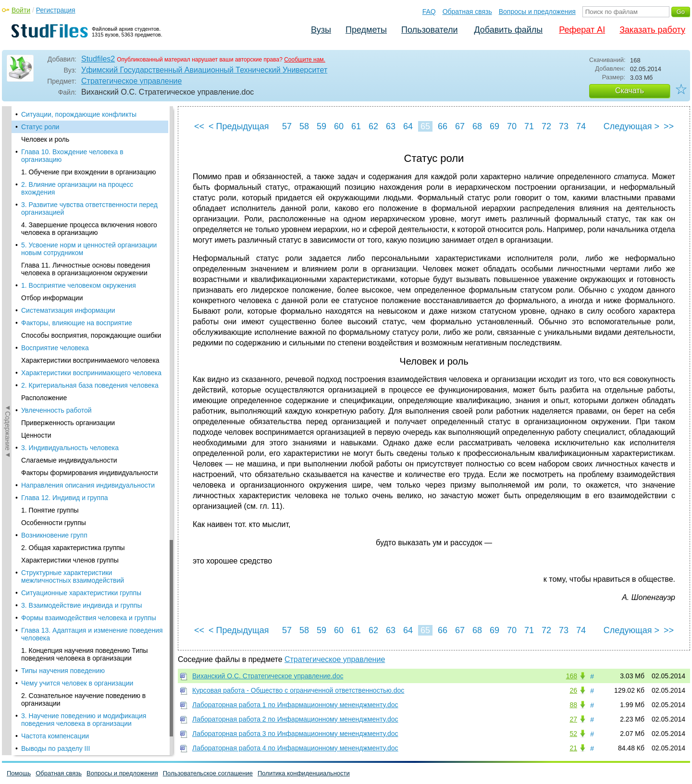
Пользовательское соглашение (208, 773)
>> (669, 126)
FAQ (429, 12)
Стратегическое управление (131, 81)
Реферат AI (582, 30)
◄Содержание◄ (8, 274)
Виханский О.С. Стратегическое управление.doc (268, 676)
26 (573, 690)
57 (287, 126)
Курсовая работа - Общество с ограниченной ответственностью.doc (298, 690)
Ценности (36, 435)
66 (443, 126)
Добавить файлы (508, 30)
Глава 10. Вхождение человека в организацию (72, 156)
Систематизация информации (68, 310)
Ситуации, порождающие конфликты (79, 114)
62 (373, 126)
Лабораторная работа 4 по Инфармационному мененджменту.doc (295, 748)
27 (573, 719)
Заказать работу (652, 30)
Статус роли (40, 127)
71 (529, 126)
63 (391, 126)
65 (425, 126)
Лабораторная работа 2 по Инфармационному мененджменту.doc (295, 719)
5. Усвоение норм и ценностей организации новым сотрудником (89, 249)
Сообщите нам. (305, 60)
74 (581, 126)
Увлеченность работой (56, 410)
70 (512, 126)
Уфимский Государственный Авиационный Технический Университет (204, 70)
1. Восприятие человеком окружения (79, 285)
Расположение (44, 398)
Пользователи (429, 30)
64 (408, 126)
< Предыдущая (239, 126)
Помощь (19, 773)
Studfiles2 (98, 59)
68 (477, 126)
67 (460, 126)
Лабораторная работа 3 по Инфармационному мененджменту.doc (295, 734)
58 (304, 126)
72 (546, 126)
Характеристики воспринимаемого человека (90, 360)
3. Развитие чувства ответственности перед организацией (89, 208)
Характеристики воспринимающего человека (91, 373)
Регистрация (56, 10)
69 (494, 126)
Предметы (366, 30)
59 (321, 126)
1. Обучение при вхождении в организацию (89, 172)
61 (356, 126)
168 (572, 676)
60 (339, 126)
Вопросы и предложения (537, 12)
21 (573, 748)
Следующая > (631, 126)
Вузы (321, 30)
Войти (21, 10)
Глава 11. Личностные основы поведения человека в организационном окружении (86, 269)
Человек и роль (45, 139)
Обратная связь (467, 12)
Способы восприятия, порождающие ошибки (91, 335)
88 (573, 705)
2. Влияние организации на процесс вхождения (77, 188)
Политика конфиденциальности (304, 773)
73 (564, 126)
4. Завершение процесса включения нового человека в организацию (89, 229)
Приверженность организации (68, 423)
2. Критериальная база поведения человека (90, 385)
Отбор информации (52, 298)
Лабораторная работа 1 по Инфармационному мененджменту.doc (295, 705)
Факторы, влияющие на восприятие (77, 323)
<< (199, 126)
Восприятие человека (55, 348)
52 (573, 734)
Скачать (630, 91)
